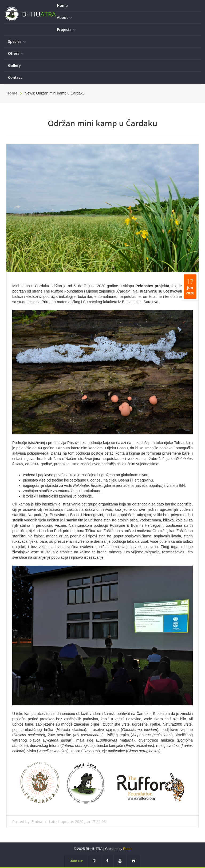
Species (17, 42)
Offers (16, 54)
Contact (15, 77)
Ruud (127, 849)
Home (62, 5)
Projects (66, 30)
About (64, 18)
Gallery (14, 65)
